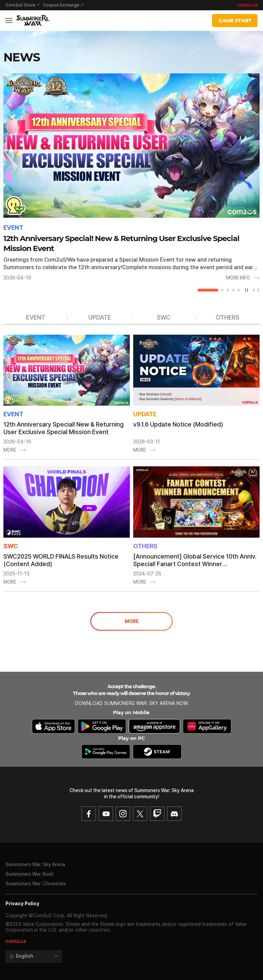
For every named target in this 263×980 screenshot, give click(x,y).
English (24, 956)
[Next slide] (257, 290)
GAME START (235, 21)
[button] (208, 290)
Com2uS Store (20, 5)
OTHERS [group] (228, 317)
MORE (132, 621)
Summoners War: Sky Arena (35, 864)
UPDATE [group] (100, 317)
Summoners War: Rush (29, 874)
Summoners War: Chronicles (36, 884)
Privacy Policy (22, 904)
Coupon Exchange (61, 5)
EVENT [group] (36, 317)
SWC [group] (164, 317)
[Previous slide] (252, 290)
